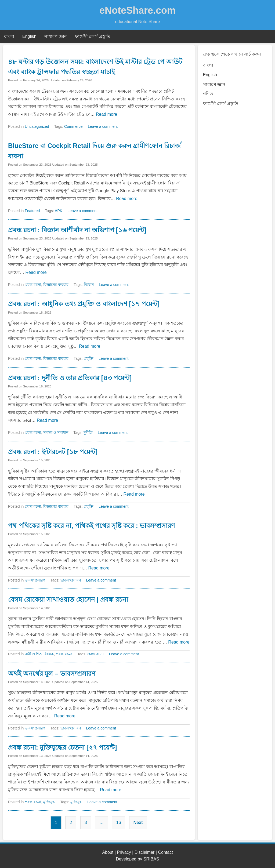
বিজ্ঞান (89, 285)
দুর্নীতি (88, 433)
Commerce (73, 126)
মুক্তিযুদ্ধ (49, 802)
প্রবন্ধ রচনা (33, 285)
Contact (165, 852)
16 (119, 822)
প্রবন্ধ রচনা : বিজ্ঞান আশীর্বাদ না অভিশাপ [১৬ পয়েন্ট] (77, 230)
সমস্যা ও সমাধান (56, 433)
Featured (32, 211)
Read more (106, 114)
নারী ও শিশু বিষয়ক (39, 654)
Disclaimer (145, 852)
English (29, 36)
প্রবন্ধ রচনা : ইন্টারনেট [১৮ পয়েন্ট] (53, 452)
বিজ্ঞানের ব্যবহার (56, 285)
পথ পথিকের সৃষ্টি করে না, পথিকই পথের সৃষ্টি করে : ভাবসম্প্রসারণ (92, 526)
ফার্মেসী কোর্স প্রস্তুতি (93, 36)
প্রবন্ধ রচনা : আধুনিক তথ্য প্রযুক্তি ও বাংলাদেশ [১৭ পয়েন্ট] (84, 304)
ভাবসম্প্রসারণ (35, 580)
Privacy (124, 852)
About (108, 852)
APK (59, 211)
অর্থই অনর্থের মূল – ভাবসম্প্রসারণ (52, 673)
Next (138, 822)
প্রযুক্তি (89, 358)
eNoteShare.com (137, 10)
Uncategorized (37, 126)
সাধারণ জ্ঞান (55, 36)
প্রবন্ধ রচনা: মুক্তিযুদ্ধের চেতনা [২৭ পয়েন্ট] (62, 747)
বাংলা (9, 36)
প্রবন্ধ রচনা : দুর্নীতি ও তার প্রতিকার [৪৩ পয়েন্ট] (70, 378)
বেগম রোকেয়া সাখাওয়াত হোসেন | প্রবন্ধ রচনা (68, 599)
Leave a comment (103, 126)
